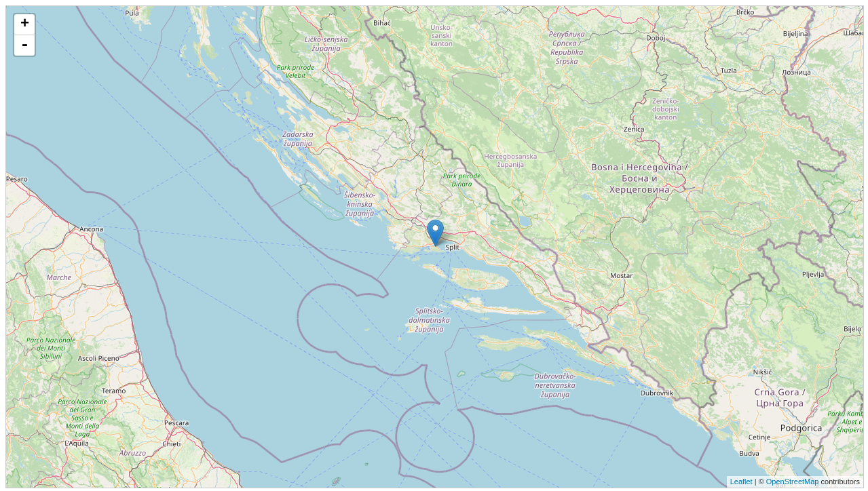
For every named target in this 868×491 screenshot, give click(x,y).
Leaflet (741, 482)
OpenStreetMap (793, 482)
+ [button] (25, 24)
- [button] (24, 45)
